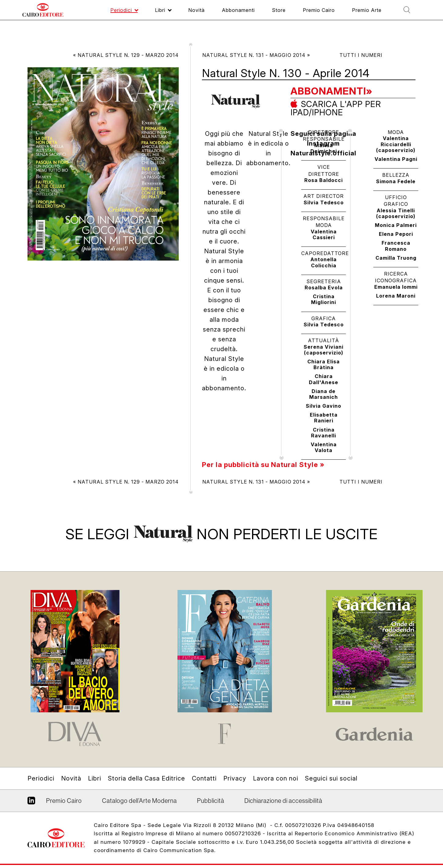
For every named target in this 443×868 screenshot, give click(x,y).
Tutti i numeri (361, 55)
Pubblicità (211, 801)
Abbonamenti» (331, 91)
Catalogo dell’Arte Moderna (139, 801)
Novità (71, 778)
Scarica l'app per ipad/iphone (336, 108)
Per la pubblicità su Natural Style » (263, 465)
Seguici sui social (331, 778)
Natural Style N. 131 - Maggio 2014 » (256, 55)
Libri (95, 778)
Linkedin (31, 803)
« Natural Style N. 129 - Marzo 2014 (126, 55)
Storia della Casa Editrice (146, 778)
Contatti (204, 778)
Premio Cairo (64, 801)
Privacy (235, 778)
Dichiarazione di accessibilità (283, 801)
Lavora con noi (276, 778)
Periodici (41, 778)
